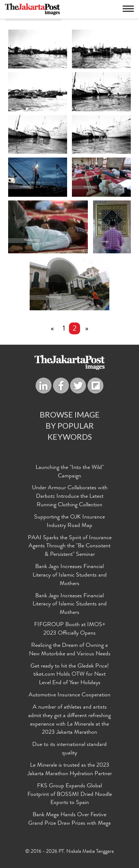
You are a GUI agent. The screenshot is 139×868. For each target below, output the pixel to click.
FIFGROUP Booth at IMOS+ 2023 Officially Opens (70, 630)
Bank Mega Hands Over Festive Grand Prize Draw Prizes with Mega (69, 820)
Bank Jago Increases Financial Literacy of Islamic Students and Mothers (70, 576)
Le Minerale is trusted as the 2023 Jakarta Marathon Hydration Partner (70, 770)
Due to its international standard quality (69, 749)
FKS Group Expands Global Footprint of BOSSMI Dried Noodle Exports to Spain (70, 795)
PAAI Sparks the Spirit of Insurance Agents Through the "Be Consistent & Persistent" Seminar (70, 547)
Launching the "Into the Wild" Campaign (70, 472)
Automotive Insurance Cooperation (69, 696)
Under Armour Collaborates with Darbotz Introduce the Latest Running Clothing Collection (70, 497)
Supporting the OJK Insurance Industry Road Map (69, 522)
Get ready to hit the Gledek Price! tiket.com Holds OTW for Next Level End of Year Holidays (70, 675)
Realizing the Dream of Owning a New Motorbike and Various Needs (70, 650)
